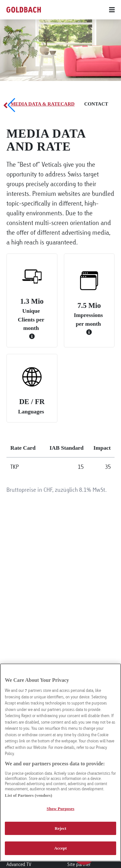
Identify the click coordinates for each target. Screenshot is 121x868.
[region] (60, 762)
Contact (96, 104)
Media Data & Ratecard (43, 104)
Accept (60, 848)
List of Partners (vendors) (29, 795)
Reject (60, 828)
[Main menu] (96, 10)
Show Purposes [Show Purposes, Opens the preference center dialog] (61, 809)
